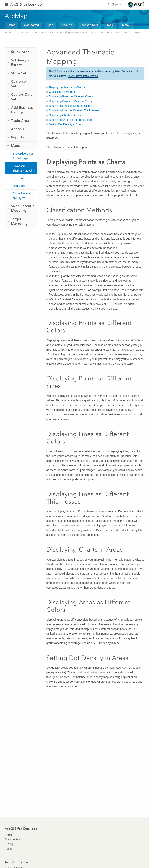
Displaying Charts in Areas (65, 115)
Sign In (116, 4)
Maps (137, 32)
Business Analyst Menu (115, 32)
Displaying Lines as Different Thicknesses (74, 110)
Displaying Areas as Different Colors (71, 120)
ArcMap (16, 16)
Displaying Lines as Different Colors (71, 106)
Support (9, 849)
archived (90, 71)
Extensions (24, 32)
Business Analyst (45, 32)
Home (11, 25)
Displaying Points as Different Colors (71, 96)
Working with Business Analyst (78, 32)
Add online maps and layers (23, 196)
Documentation (14, 839)
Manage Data (89, 25)
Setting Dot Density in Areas (66, 124)
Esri (136, 5)
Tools (110, 25)
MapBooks (19, 186)
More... (127, 25)
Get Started (31, 25)
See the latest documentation (83, 76)
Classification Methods (63, 92)
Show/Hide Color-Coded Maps (23, 156)
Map (50, 25)
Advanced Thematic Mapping (24, 168)
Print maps (19, 178)
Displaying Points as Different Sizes (71, 101)
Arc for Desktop (26, 4)
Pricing (9, 844)
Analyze (67, 25)
